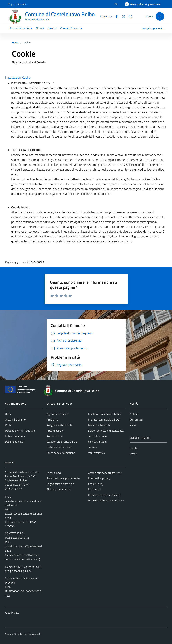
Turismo (92, 447)
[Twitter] (122, 16)
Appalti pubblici (55, 431)
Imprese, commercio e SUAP (104, 419)
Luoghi (134, 448)
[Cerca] (160, 16)
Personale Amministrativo (20, 431)
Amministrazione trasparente (105, 473)
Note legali (94, 489)
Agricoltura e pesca (58, 414)
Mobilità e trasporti (99, 425)
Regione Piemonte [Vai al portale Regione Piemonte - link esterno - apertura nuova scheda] (17, 4)
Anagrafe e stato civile (59, 425)
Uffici (8, 414)
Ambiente (52, 419)
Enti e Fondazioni (15, 436)
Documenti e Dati (15, 442)
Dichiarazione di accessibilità (104, 495)
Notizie (134, 414)
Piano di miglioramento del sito (106, 500)
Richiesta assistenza (58, 489)
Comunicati (136, 419)
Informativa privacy (99, 478)
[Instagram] (129, 16)
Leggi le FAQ (54, 473)
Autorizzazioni (55, 436)
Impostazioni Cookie (18, 77)
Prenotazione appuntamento (63, 478)
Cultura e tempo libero (59, 447)
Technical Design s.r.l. (29, 634)
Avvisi (133, 425)
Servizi (52, 28)
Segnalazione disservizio (60, 484)
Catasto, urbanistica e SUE (62, 442)
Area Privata (12, 613)
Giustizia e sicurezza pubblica (105, 414)
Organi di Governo (15, 419)
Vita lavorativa (96, 453)
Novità (40, 28)
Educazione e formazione (61, 453)
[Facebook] (115, 16)
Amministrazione (21, 28)
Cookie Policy (96, 484)
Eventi (133, 454)
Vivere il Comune (71, 28)
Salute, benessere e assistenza (106, 431)
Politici (9, 425)
